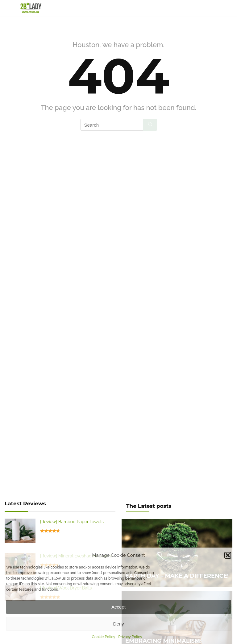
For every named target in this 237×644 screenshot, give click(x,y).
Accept (118, 607)
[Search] (227, 8)
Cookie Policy (104, 637)
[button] (228, 555)
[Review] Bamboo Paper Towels (72, 522)
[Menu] (7, 8)
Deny (118, 624)
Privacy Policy (130, 637)
